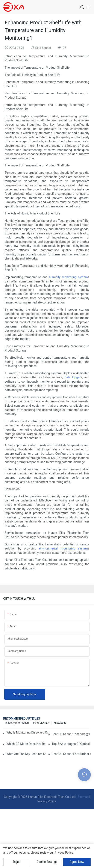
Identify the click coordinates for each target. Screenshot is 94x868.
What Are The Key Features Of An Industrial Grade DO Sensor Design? (26, 754)
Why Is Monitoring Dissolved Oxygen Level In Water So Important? (28, 732)
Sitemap (83, 797)
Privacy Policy (47, 801)
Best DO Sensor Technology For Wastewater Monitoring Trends (71, 734)
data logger (73, 377)
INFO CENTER (41, 723)
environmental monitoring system (63, 548)
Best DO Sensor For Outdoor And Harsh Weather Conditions (71, 754)
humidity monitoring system (68, 277)
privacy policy (64, 853)
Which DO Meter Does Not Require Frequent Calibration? (26, 744)
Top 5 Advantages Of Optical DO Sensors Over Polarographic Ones (71, 744)
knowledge (60, 723)
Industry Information (17, 723)
